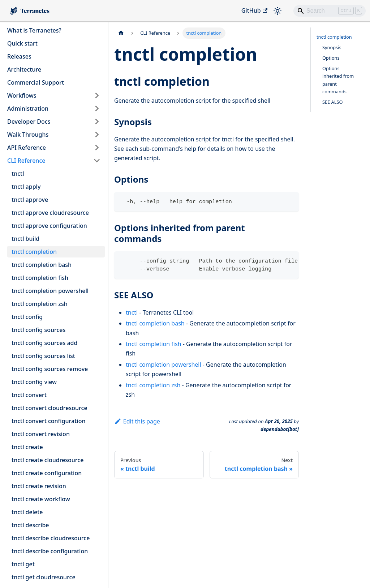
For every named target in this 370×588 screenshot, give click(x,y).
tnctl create (27, 447)
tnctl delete (27, 512)
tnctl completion (34, 252)
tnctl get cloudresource (44, 577)
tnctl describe (30, 525)
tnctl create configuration (47, 473)
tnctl (18, 174)
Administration (28, 108)
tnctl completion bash (42, 265)
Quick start (22, 43)
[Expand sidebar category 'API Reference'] (97, 148)
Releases (19, 56)
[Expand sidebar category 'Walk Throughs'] (97, 135)
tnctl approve (30, 200)
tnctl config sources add (44, 343)
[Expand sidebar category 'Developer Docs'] (97, 122)
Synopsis (332, 47)
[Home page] (121, 33)
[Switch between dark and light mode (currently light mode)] (277, 11)
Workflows (22, 95)
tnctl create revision (39, 486)
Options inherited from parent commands (338, 80)
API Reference (27, 148)
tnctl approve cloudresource (50, 213)
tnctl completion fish (40, 278)
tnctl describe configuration (50, 551)
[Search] (330, 11)
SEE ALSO (333, 102)
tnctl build (25, 239)
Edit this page (137, 421)
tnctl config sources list (43, 356)
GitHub (254, 10)
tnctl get (23, 564)
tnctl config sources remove (50, 369)
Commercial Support (36, 82)
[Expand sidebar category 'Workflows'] (97, 95)
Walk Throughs (28, 135)
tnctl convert (29, 395)
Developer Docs (29, 122)
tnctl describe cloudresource (51, 538)
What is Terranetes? (34, 30)
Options (331, 58)
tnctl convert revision (41, 434)
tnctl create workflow (41, 499)
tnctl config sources (38, 330)
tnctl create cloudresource (48, 460)
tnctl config (27, 317)
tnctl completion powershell (50, 291)
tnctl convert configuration (48, 421)
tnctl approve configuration (49, 226)
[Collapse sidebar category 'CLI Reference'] (97, 161)
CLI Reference (26, 161)
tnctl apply (26, 187)
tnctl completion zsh (40, 304)
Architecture (24, 69)
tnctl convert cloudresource (50, 408)
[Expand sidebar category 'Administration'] (97, 108)
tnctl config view (34, 382)
